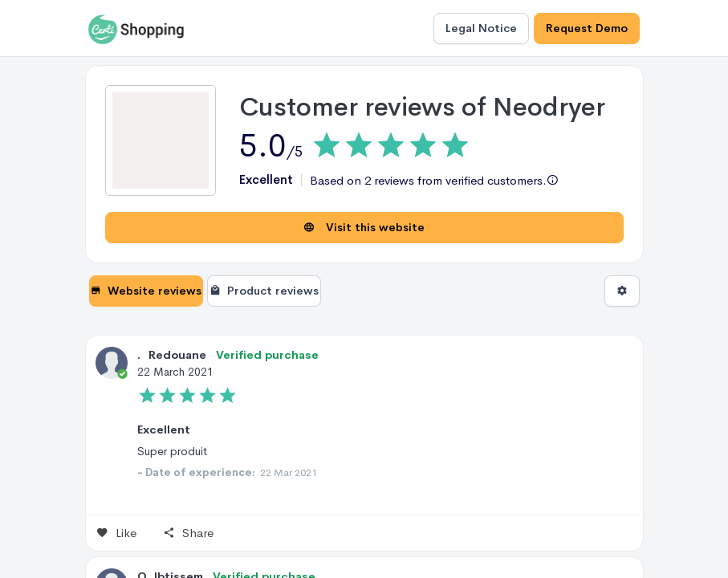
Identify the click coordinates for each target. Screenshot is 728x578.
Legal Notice (481, 28)
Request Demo (587, 28)
